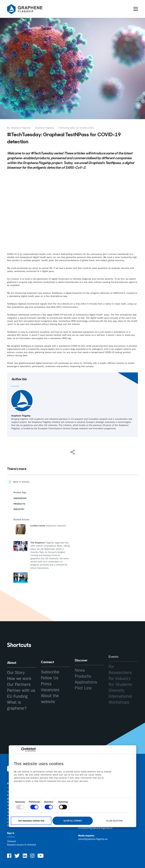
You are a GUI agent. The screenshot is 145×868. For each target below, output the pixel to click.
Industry (19, 509)
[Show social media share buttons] (73, 452)
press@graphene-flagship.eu (93, 839)
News (80, 660)
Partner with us (21, 688)
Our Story (16, 670)
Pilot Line (83, 678)
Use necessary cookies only (31, 821)
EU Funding (17, 694)
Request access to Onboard (21, 845)
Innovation (20, 498)
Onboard (11, 841)
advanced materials (48, 526)
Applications (86, 672)
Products (19, 504)
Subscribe (50, 666)
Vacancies (50, 684)
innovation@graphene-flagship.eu (95, 828)
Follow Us (50, 672)
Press (46, 678)
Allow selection (114, 821)
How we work (19, 676)
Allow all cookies (73, 821)
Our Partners (19, 682)
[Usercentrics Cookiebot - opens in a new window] (23, 750)
